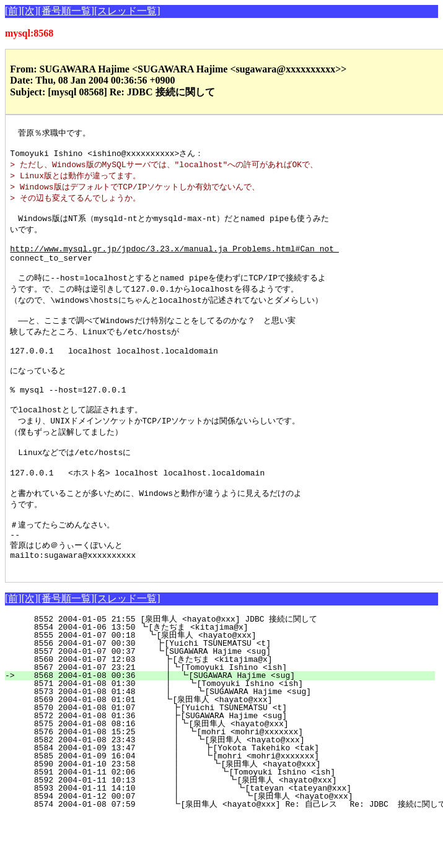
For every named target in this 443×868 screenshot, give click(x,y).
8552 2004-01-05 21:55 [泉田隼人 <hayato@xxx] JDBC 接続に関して (224, 671)
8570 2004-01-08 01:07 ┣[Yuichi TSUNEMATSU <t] (226, 759)
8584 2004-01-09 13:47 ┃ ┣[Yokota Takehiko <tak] (221, 799)
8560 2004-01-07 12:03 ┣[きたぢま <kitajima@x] (224, 711)
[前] (13, 11)
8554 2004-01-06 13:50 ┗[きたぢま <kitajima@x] (226, 679)
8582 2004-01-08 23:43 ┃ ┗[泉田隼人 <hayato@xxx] (219, 791)
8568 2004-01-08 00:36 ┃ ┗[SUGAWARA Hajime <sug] (224, 727)
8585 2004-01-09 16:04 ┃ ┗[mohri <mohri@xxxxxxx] (221, 807)
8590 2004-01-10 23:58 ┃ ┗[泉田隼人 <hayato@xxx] (217, 815)
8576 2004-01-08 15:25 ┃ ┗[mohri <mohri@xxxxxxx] (223, 783)
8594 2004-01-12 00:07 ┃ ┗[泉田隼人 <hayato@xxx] (214, 848)
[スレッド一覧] (127, 11)
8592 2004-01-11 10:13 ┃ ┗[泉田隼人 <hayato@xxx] (216, 831)
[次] (30, 11)
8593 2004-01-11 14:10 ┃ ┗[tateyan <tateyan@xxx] (218, 840)
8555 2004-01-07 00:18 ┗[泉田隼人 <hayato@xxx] (226, 687)
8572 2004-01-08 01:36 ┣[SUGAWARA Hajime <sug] (226, 767)
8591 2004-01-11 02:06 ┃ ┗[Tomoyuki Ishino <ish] (220, 823)
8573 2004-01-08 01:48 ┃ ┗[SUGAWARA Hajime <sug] (222, 743)
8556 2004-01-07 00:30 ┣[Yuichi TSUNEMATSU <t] (228, 695)
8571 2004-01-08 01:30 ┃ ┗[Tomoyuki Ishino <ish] (223, 735)
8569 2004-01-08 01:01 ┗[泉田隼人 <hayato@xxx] (224, 751)
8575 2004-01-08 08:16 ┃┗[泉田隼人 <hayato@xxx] (221, 775)
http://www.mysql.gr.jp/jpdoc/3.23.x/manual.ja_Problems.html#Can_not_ (174, 261)
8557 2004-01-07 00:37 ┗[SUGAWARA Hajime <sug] (228, 703)
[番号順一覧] (66, 11)
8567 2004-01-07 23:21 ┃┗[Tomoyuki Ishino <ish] (225, 719)
